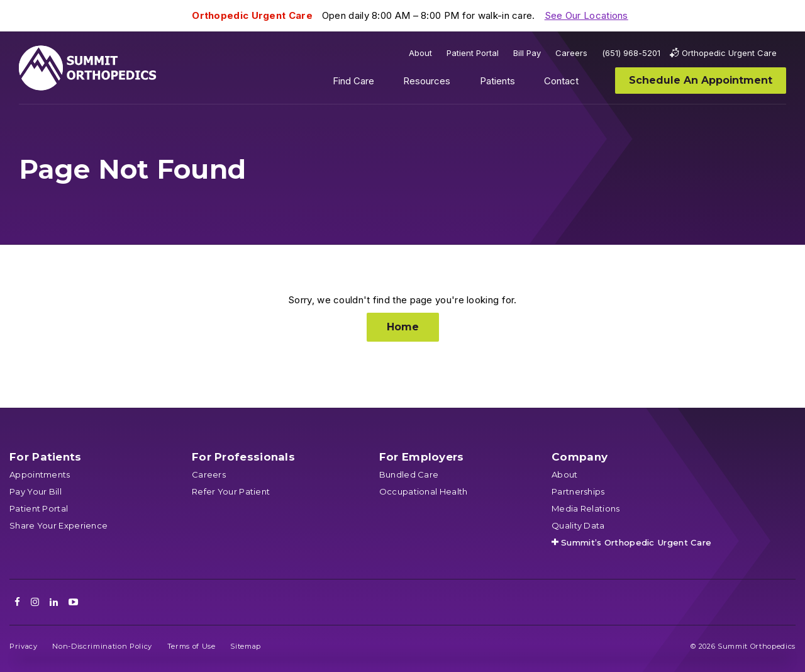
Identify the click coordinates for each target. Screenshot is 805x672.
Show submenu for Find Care (384, 84)
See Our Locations (586, 15)
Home (403, 327)
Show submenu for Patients (525, 84)
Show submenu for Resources (460, 84)
